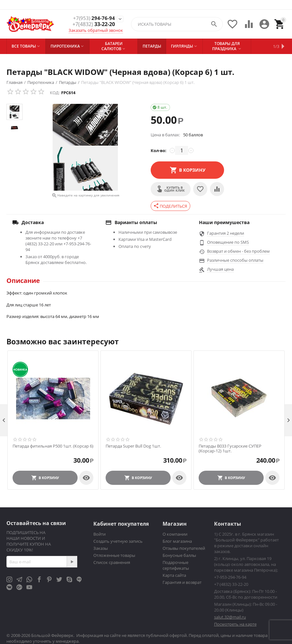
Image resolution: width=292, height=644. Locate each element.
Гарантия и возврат (182, 582)
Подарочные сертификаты (176, 565)
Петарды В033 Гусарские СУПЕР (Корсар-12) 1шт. (230, 449)
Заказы (101, 548)
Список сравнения (112, 562)
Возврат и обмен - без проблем (238, 251)
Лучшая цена (220, 269)
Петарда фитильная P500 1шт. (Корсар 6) (53, 446)
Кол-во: (159, 150)
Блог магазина (177, 541)
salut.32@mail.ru (230, 617)
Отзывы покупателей (184, 548)
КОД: (55, 93)
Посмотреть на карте (235, 624)
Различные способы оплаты (235, 260)
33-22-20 (94, 24)
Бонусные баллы (179, 555)
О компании (175, 534)
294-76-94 (94, 18)
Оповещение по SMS (228, 242)
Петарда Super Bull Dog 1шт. (133, 446)
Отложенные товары (114, 555)
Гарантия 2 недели (226, 233)
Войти (99, 534)
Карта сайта (174, 575)
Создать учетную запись (118, 541)
